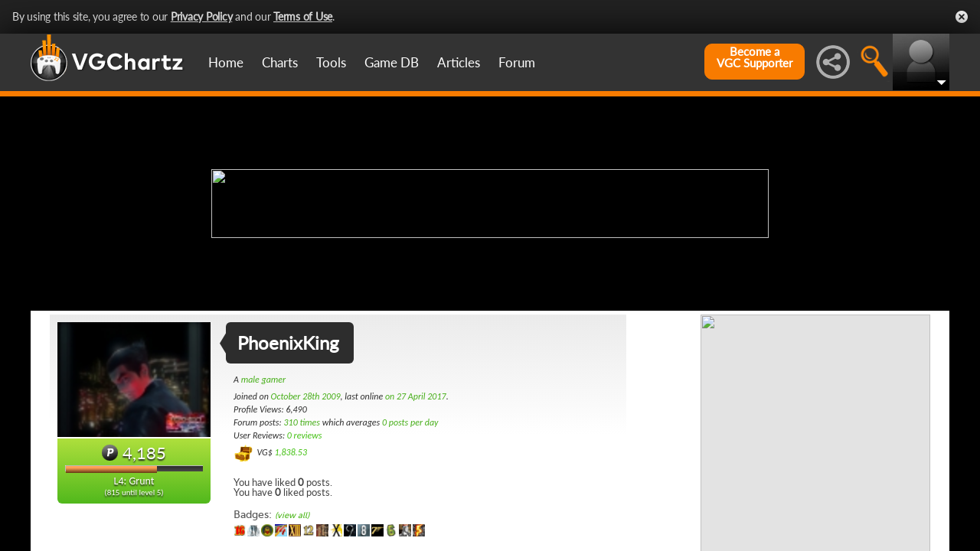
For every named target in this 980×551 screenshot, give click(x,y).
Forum (517, 62)
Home (226, 62)
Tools (331, 62)
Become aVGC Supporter (755, 57)
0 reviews (305, 435)
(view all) (292, 515)
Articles (459, 62)
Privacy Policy (202, 16)
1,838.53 (291, 452)
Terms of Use (303, 16)
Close (962, 17)
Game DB (392, 62)
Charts (280, 62)
